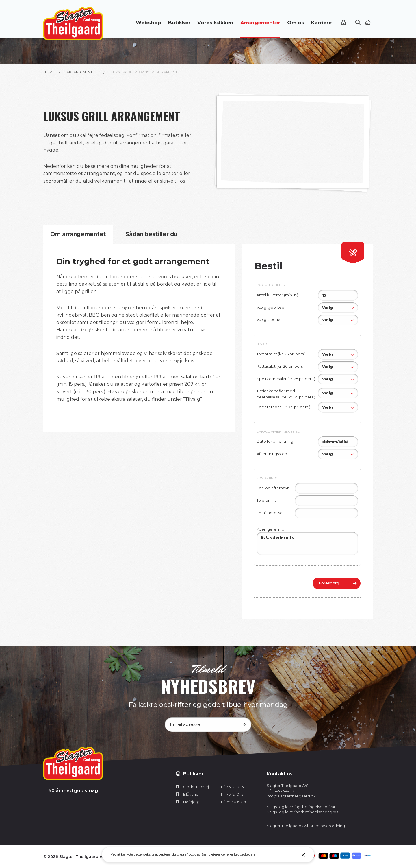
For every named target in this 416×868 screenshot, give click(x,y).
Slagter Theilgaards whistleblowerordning (306, 826)
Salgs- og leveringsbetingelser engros (302, 812)
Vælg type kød (270, 307)
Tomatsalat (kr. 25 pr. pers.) (281, 354)
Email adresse (270, 513)
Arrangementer (260, 23)
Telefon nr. (266, 500)
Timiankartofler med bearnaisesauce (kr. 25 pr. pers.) (286, 394)
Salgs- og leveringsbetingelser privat (301, 807)
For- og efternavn (273, 488)
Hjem (48, 72)
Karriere (321, 23)
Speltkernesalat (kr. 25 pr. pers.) (286, 379)
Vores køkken (215, 23)
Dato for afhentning (275, 441)
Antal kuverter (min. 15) (277, 295)
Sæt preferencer (214, 854)
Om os (296, 23)
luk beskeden (244, 854)
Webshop (148, 23)
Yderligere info (270, 529)
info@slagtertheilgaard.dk (291, 796)
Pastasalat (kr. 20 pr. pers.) (281, 366)
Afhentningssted (272, 454)
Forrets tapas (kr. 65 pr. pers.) (283, 407)
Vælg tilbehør (269, 319)
